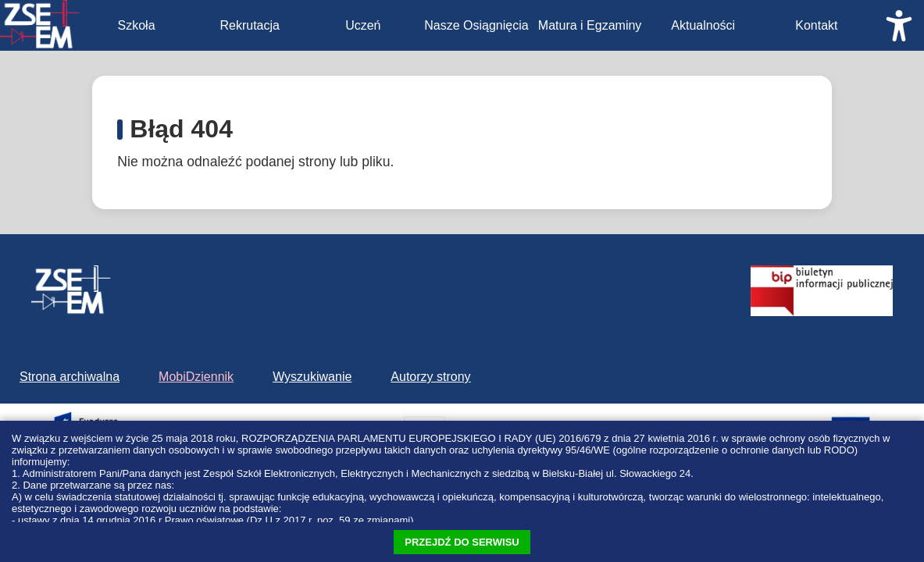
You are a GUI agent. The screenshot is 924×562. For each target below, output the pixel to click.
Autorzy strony (430, 377)
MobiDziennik (196, 377)
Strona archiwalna (70, 377)
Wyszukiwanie (312, 377)
